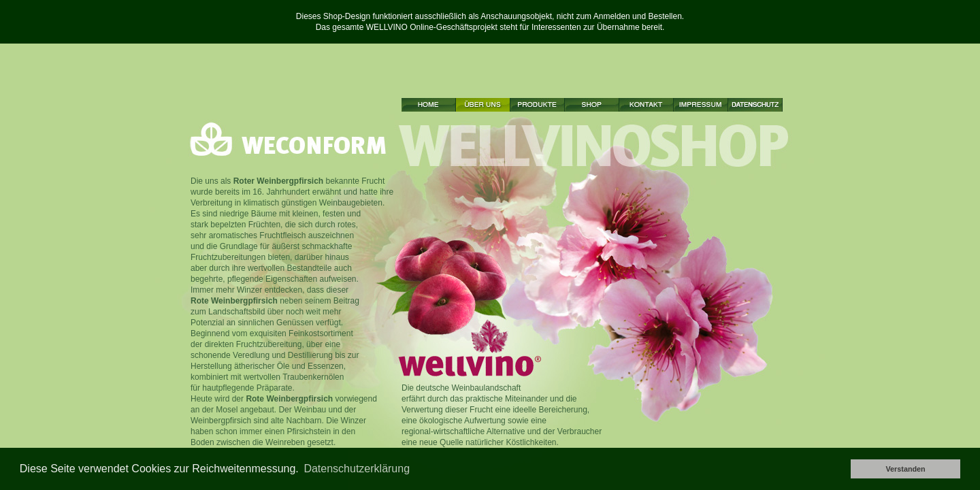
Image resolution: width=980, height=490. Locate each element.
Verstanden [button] (905, 469)
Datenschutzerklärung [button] (357, 469)
